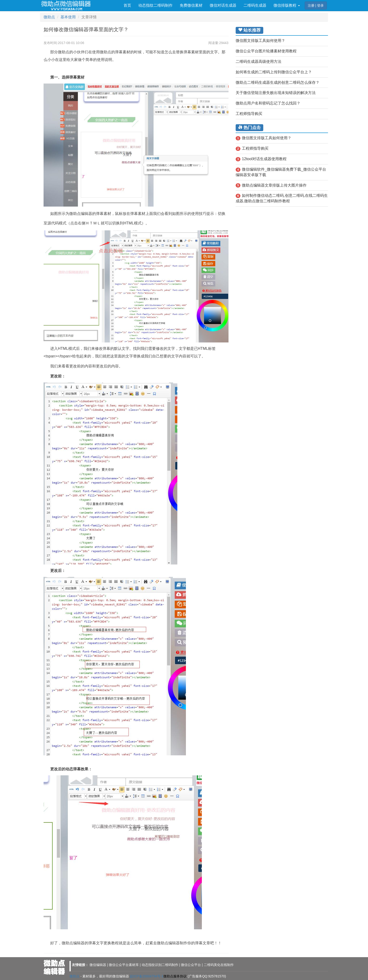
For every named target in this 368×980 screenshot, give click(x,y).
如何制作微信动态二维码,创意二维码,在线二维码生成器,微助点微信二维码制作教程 (282, 198)
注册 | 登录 (316, 5)
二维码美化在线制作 (219, 965)
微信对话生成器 (223, 5)
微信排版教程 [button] (287, 5)
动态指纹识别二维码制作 (160, 965)
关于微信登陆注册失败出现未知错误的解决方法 (276, 93)
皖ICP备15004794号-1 (147, 976)
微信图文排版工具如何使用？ (260, 41)
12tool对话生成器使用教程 (261, 159)
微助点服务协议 (175, 976)
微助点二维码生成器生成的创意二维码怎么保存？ (278, 82)
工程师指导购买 (249, 114)
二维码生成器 (255, 5)
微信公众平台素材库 (124, 965)
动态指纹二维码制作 (155, 5)
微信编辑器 (98, 965)
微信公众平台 (191, 965)
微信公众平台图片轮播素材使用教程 (266, 51)
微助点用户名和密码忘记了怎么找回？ (268, 103)
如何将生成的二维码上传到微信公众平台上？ (274, 72)
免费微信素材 (191, 5)
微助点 (49, 17)
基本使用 (68, 17)
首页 (127, 5)
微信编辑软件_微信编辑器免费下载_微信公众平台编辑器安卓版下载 (281, 172)
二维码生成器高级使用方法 (259, 62)
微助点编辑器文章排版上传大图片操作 (271, 186)
